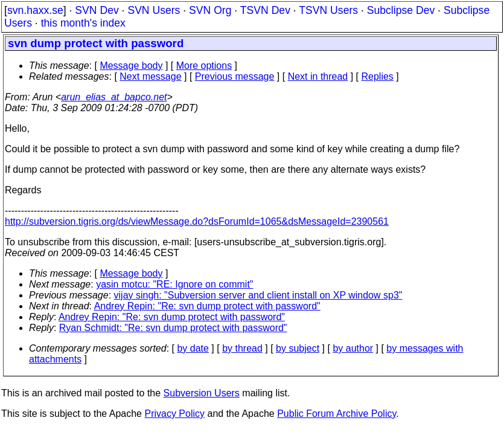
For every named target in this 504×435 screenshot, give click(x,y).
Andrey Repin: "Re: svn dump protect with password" (207, 306)
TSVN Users (328, 10)
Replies (378, 76)
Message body (131, 66)
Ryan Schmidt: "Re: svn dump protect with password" (173, 328)
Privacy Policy (174, 414)
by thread (242, 348)
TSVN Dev (265, 10)
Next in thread (318, 76)
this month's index (83, 23)
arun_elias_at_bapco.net (114, 97)
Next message (150, 76)
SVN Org (210, 10)
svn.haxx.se (35, 10)
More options (204, 66)
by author (353, 348)
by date (193, 348)
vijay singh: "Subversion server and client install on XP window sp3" (258, 295)
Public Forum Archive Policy (337, 414)
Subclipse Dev (401, 10)
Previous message (235, 76)
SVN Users (154, 10)
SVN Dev (97, 10)
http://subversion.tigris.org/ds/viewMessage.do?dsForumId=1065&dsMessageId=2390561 (197, 221)
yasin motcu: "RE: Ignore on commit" (174, 284)
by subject (298, 348)
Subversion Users (202, 393)
